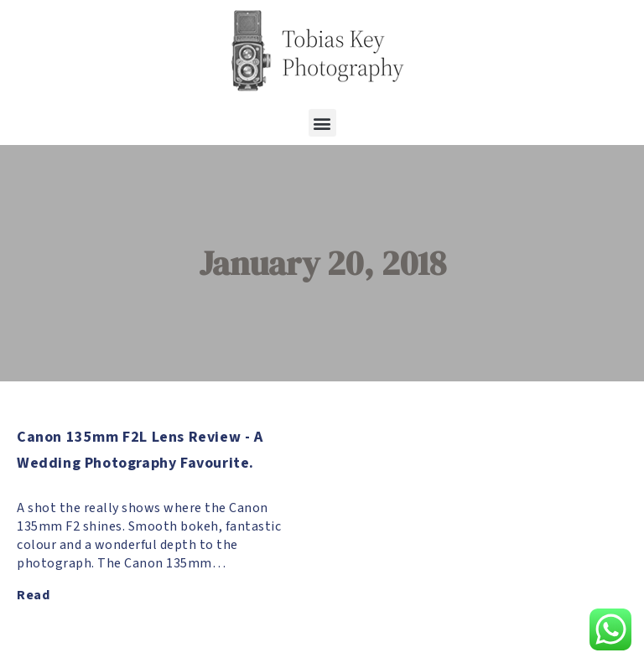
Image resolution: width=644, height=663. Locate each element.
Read (33, 595)
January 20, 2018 (322, 263)
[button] (322, 123)
